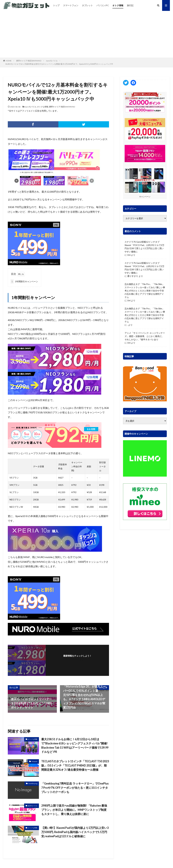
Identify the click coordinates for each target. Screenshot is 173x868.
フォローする (77, 660)
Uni (129, 255)
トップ (56, 5)
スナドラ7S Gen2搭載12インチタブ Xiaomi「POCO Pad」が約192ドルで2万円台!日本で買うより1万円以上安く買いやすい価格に (144, 247)
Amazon (34, 761)
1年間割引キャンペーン (24, 281)
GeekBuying (33, 783)
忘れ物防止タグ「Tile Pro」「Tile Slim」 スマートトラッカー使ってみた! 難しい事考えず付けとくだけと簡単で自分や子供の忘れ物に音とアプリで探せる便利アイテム (145, 291)
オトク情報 (118, 5)
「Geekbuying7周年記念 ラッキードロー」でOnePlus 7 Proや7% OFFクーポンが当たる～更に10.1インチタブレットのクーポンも (75, 788)
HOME (9, 61)
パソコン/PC (103, 5)
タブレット (87, 5)
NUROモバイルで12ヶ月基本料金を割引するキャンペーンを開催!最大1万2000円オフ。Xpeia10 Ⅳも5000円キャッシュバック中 (59, 64)
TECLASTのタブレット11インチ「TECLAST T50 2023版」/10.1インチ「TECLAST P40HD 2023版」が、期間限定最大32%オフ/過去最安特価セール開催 (75, 765)
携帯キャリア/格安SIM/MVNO (29, 61)
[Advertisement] (86, 34)
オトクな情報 (43, 107)
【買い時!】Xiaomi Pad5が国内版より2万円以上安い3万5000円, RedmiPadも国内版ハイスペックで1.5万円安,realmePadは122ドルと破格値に (75, 832)
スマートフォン (71, 5)
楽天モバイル (33, 806)
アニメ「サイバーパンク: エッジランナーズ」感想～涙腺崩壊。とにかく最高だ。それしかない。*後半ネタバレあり (145, 336)
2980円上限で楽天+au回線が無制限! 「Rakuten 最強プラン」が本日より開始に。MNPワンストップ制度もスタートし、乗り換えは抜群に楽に (74, 810)
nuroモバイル (52, 61)
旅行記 (130, 5)
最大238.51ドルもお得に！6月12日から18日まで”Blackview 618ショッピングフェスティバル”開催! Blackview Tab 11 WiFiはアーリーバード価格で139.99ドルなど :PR (75, 745)
